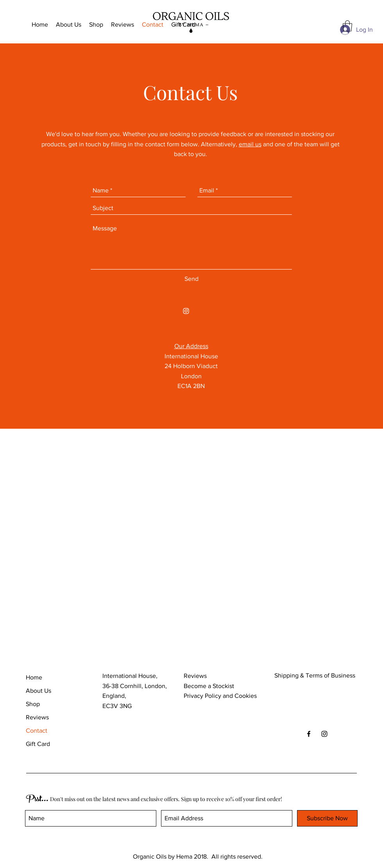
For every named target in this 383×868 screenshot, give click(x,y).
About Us (38, 691)
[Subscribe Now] (327, 818)
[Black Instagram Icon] (324, 734)
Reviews (37, 717)
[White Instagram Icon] (186, 311)
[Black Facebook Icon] (309, 734)
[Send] (191, 279)
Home (34, 677)
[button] (347, 26)
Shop (33, 704)
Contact (37, 731)
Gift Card (38, 744)
